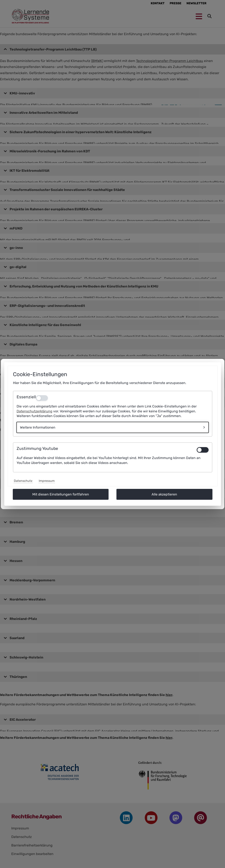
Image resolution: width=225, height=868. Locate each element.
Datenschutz (23, 481)
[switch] (203, 450)
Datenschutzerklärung (34, 411)
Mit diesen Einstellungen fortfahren (61, 494)
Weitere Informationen (38, 427)
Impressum (47, 481)
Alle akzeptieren (164, 494)
